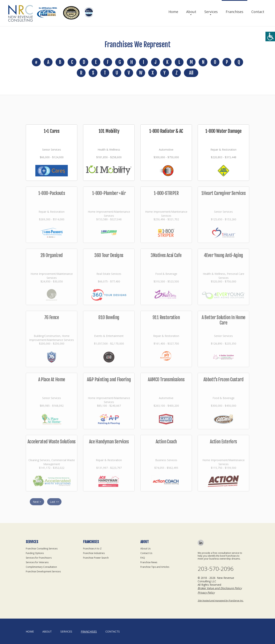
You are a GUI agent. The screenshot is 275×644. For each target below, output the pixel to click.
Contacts (113, 631)
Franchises (235, 12)
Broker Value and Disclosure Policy (220, 588)
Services (211, 12)
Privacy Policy (206, 592)
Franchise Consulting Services (42, 549)
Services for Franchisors (39, 558)
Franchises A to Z (92, 549)
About (191, 12)
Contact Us (146, 553)
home (30, 631)
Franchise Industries (94, 553)
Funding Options (35, 553)
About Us (145, 549)
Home (173, 12)
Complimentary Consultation (41, 567)
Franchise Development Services (43, 571)
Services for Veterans (37, 562)
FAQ (143, 558)
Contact (258, 12)
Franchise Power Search (96, 558)
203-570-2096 (216, 569)
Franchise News (149, 562)
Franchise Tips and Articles (155, 567)
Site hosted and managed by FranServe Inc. (221, 601)
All (191, 73)
